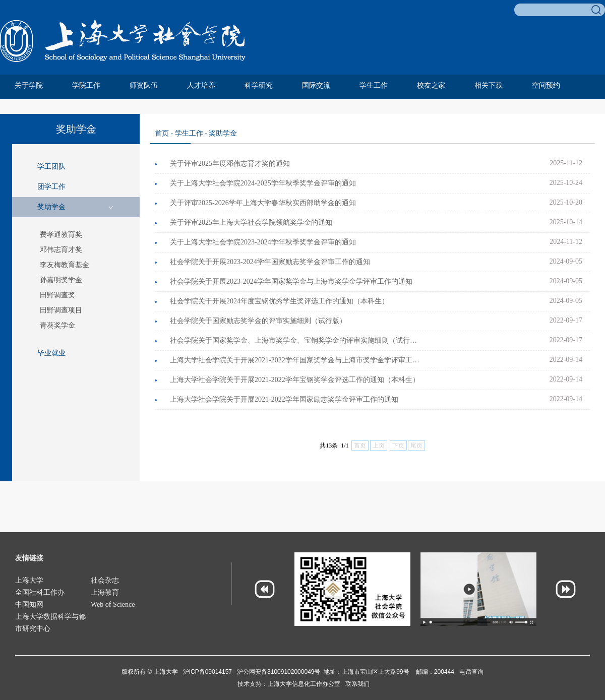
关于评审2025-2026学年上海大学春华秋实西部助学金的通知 (263, 203)
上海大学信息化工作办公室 (307, 684)
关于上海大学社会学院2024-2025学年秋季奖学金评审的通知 (263, 183)
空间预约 (546, 85)
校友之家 (431, 85)
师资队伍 (144, 85)
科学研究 (259, 85)
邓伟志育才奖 (61, 250)
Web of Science (113, 604)
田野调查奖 (57, 295)
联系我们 (357, 684)
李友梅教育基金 (65, 265)
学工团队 (51, 167)
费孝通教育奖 (61, 235)
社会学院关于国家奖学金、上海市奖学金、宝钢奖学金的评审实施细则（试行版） (296, 340)
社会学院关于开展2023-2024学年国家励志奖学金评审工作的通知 (270, 262)
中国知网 (29, 604)
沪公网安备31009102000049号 (279, 672)
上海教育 (105, 592)
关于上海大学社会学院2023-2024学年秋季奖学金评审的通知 (263, 242)
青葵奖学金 (57, 325)
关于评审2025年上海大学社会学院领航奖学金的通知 (251, 222)
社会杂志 (105, 580)
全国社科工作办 (40, 592)
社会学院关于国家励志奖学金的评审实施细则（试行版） (258, 321)
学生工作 (374, 85)
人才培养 (201, 85)
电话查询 (471, 672)
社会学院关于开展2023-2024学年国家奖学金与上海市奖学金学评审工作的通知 (291, 281)
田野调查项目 (61, 310)
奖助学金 (51, 207)
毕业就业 (51, 353)
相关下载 (489, 85)
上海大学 (29, 580)
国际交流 (316, 85)
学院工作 (86, 85)
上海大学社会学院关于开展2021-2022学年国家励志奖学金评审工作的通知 (284, 399)
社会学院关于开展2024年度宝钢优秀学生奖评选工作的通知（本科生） (279, 301)
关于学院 (29, 85)
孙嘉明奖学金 (61, 280)
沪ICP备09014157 (208, 672)
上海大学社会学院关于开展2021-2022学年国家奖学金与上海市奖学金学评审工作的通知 (296, 360)
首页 (162, 133)
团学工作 (51, 187)
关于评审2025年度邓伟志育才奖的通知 (230, 164)
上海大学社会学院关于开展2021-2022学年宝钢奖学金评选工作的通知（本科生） (295, 380)
